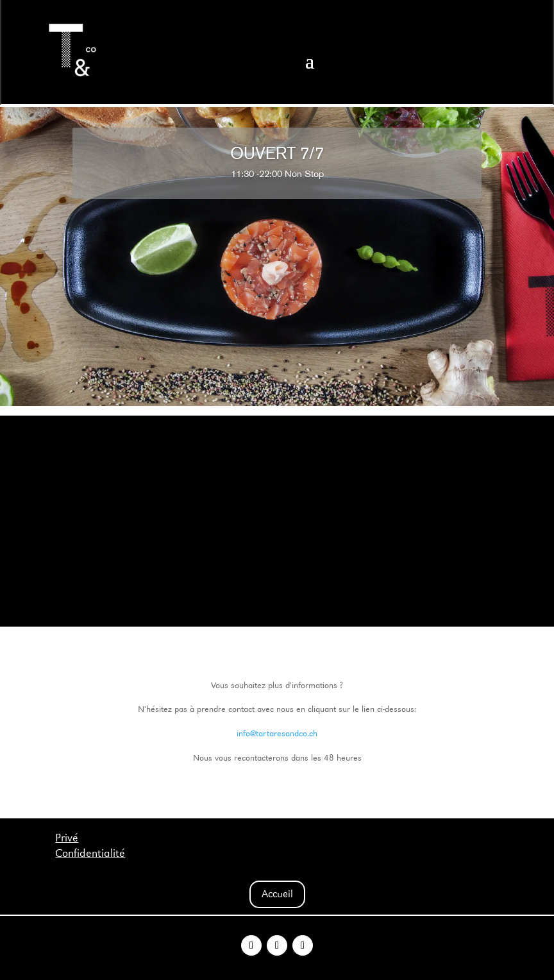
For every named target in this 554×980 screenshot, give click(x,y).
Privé (67, 838)
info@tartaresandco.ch (277, 733)
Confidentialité (90, 853)
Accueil (277, 894)
